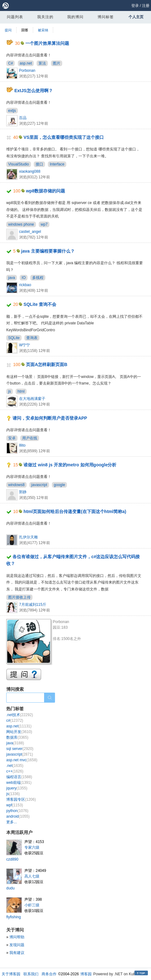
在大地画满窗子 (32, 399)
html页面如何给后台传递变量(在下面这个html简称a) (75, 511)
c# (15, 721)
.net (15, 766)
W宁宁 (25, 345)
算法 (42, 63)
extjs (12, 111)
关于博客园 (11, 974)
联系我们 (31, 974)
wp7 (44, 224)
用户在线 (30, 438)
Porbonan (27, 71)
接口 (39, 164)
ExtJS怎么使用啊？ (34, 91)
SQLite (14, 338)
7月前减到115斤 (33, 605)
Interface (57, 164)
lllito (22, 445)
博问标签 (106, 17)
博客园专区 (21, 799)
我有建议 (17, 953)
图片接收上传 (19, 597)
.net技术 (20, 715)
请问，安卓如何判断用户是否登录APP (50, 418)
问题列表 (15, 17)
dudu (10, 888)
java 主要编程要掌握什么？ (48, 251)
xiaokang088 (30, 171)
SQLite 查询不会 (40, 304)
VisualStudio (19, 164)
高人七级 (32, 876)
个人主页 (136, 17)
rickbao (25, 285)
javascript (39, 485)
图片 (57, 63)
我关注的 (45, 17)
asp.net (26, 63)
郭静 (23, 492)
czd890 (12, 859)
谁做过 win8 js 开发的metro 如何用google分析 (70, 465)
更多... (12, 822)
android (18, 816)
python (17, 811)
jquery (17, 788)
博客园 (86, 974)
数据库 (17, 737)
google (59, 485)
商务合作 (49, 974)
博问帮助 (17, 937)
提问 (8, 30)
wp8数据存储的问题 (45, 191)
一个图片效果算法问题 (47, 43)
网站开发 (19, 732)
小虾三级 (32, 905)
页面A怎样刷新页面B (47, 364)
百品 (23, 118)
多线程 (38, 278)
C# (10, 63)
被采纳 (43, 30)
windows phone (21, 224)
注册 (146, 6)
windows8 (16, 485)
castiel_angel (30, 232)
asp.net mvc (22, 760)
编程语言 (19, 777)
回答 (25, 30)
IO (24, 278)
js (10, 391)
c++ (15, 771)
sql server (20, 749)
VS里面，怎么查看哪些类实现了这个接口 (64, 137)
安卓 (12, 438)
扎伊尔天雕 (28, 537)
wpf (15, 805)
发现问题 (17, 945)
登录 (135, 6)
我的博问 (75, 17)
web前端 (19, 783)
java (12, 278)
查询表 (32, 338)
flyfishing (14, 917)
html (21, 391)
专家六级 (32, 847)
